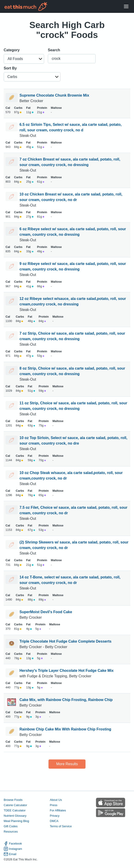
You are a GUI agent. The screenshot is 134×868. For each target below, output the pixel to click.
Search (54, 50)
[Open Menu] (126, 7)
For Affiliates (58, 810)
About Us (56, 800)
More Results (67, 764)
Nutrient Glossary (15, 816)
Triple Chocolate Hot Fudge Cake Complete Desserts (66, 641)
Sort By (10, 68)
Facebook (13, 844)
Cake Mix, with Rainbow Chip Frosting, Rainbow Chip (66, 700)
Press (54, 805)
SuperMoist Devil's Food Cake (46, 612)
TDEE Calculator (15, 810)
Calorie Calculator (15, 805)
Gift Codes (11, 826)
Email (10, 854)
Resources (11, 832)
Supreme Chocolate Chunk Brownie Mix (54, 95)
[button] (24, 59)
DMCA (54, 821)
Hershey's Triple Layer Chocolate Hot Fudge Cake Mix (67, 671)
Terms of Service (61, 826)
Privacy (55, 816)
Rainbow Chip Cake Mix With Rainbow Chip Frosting (65, 729)
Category (12, 50)
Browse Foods (13, 800)
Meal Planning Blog (16, 821)
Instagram (13, 849)
